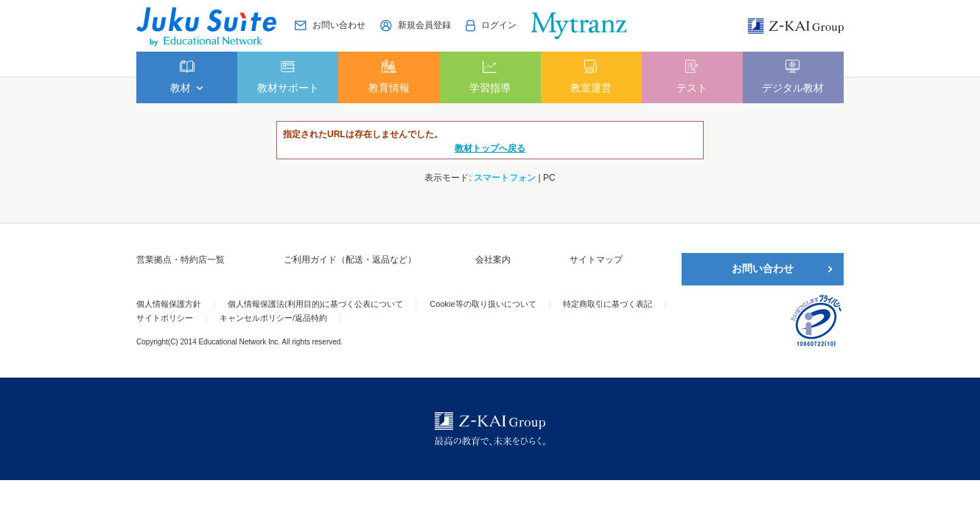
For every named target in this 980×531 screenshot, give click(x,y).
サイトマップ (596, 260)
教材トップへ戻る (490, 148)
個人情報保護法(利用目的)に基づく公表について (315, 304)
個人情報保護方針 (169, 304)
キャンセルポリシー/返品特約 (273, 318)
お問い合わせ (763, 268)
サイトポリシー (165, 318)
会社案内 (493, 260)
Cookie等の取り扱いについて (483, 304)
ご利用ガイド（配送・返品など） (350, 260)
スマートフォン (505, 178)
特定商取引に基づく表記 (608, 304)
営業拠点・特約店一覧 (181, 260)
